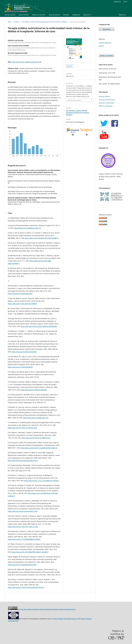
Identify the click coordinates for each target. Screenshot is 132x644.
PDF (70, 66)
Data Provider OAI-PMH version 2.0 (66, 619)
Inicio (10, 22)
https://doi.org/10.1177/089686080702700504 (24, 539)
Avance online (24, 15)
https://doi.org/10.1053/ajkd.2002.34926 (22, 565)
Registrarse (117, 2)
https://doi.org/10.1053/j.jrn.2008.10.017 (36, 438)
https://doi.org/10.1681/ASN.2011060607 (22, 304)
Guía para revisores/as (107, 100)
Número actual (10, 15)
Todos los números (39, 15)
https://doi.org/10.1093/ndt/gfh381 (24, 352)
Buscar (123, 15)
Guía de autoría (54, 15)
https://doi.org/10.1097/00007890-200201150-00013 (30, 552)
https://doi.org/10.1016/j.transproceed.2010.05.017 (26, 587)
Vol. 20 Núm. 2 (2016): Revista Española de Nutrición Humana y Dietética (45, 22)
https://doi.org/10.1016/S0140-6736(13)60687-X (42, 238)
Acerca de (87, 15)
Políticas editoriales (106, 106)
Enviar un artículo (106, 55)
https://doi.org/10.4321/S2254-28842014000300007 (39, 326)
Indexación (76, 15)
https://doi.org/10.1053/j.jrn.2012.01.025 (22, 428)
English (101, 46)
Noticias (66, 15)
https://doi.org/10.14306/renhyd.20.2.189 (26, 62)
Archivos (17, 22)
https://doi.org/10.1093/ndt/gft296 (20, 367)
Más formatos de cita (74, 100)
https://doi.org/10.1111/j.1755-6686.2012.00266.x (42, 481)
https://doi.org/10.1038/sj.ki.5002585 (34, 390)
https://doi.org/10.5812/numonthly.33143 (23, 511)
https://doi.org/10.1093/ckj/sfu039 (20, 294)
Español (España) (105, 43)
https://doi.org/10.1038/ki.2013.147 (36, 418)
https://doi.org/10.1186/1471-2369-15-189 (23, 527)
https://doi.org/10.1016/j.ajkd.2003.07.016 (23, 461)
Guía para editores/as (107, 103)
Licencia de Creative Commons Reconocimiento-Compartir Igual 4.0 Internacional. (47, 609)
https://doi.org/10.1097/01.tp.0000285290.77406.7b (39, 448)
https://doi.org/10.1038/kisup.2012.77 (27, 228)
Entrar (125, 2)
